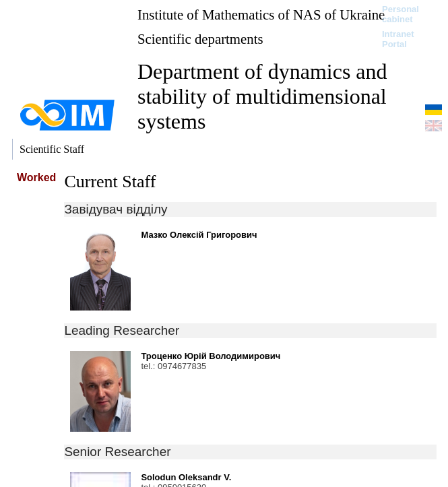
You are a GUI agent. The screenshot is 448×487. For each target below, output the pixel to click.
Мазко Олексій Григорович (199, 235)
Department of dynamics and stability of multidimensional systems (262, 96)
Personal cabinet (401, 14)
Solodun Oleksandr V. (186, 477)
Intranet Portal (398, 39)
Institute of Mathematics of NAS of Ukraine (261, 14)
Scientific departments (200, 39)
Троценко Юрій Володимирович (211, 356)
